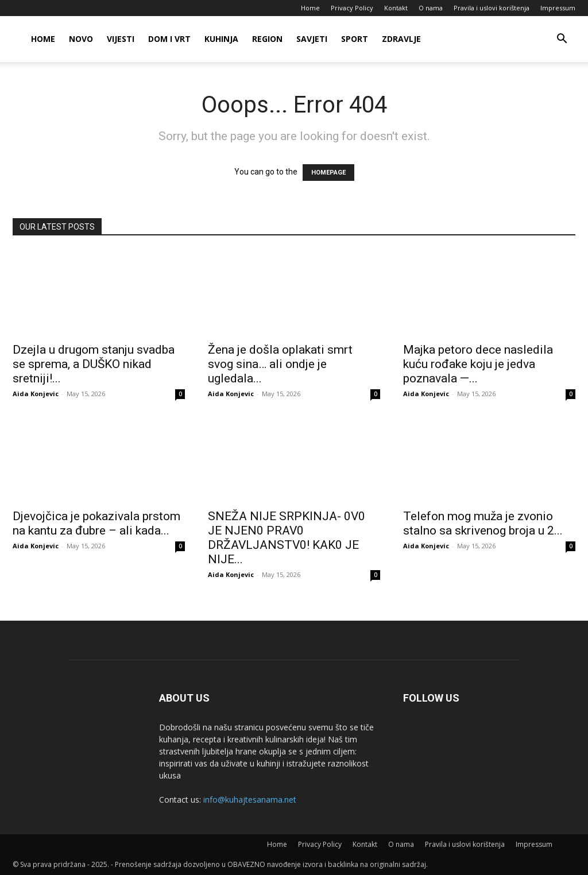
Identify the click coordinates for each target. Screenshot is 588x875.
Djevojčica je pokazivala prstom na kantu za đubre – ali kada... (96, 523)
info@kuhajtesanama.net (250, 799)
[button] (562, 40)
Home (310, 8)
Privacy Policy (352, 8)
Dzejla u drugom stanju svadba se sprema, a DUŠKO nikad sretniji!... (94, 364)
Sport (355, 39)
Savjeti (312, 39)
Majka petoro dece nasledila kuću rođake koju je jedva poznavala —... (478, 364)
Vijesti (121, 39)
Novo (81, 39)
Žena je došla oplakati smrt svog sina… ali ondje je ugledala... (280, 364)
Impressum (558, 8)
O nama (431, 8)
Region (267, 39)
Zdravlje (401, 39)
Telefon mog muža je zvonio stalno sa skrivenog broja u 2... (483, 523)
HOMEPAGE (328, 173)
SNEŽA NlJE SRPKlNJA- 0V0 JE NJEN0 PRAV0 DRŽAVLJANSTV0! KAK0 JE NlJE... (287, 538)
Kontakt (396, 8)
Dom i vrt (169, 39)
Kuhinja (221, 39)
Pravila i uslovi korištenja (492, 8)
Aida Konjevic (36, 394)
